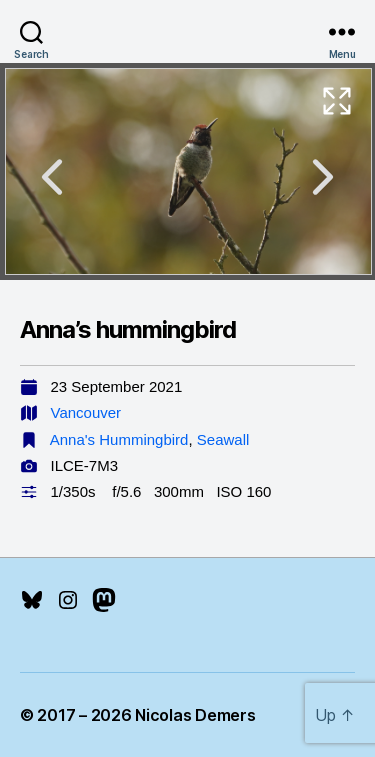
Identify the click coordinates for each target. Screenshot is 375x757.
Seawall (223, 439)
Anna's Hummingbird (119, 439)
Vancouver (86, 412)
